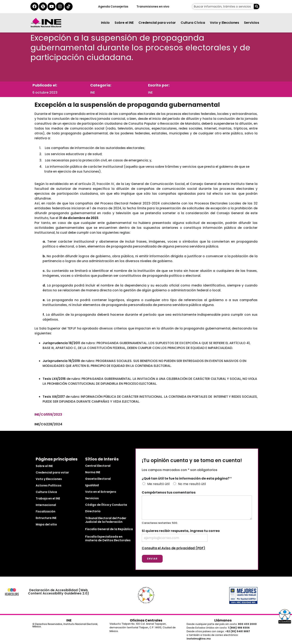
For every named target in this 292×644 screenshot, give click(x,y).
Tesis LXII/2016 (54, 379)
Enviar (152, 559)
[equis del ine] (43, 6)
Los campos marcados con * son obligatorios (180, 470)
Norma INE (93, 472)
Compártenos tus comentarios (169, 493)
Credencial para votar (157, 23)
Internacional (46, 505)
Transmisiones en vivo (153, 6)
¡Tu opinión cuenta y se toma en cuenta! (192, 461)
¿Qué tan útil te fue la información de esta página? (187, 479)
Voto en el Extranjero (101, 492)
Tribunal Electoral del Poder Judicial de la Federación (106, 520)
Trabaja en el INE (48, 498)
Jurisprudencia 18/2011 (61, 343)
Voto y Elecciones (224, 23)
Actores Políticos (49, 485)
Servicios (252, 23)
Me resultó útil (158, 484)
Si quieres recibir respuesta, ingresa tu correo (181, 531)
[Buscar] (257, 6)
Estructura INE (46, 518)
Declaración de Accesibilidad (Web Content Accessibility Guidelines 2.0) (59, 592)
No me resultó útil (192, 484)
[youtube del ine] (52, 6)
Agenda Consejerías (113, 6)
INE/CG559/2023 (48, 414)
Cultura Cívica (193, 23)
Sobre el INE (124, 23)
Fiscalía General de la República (109, 529)
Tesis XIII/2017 (54, 397)
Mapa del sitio (46, 524)
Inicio (105, 23)
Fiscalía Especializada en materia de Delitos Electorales (108, 538)
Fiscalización (46, 511)
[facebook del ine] (34, 6)
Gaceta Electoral (98, 479)
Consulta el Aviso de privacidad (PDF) (173, 548)
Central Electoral (98, 466)
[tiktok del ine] (69, 6)
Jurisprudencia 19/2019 (61, 361)
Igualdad (92, 485)
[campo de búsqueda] (223, 6)
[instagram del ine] (60, 6)
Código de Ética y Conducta (106, 505)
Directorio (93, 511)
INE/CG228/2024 (48, 424)
